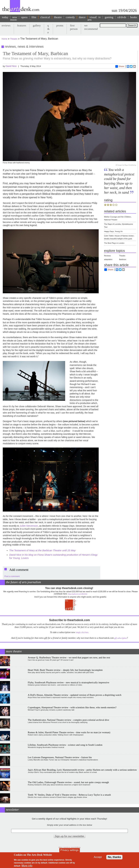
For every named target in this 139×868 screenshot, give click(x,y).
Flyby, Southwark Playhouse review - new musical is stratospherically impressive (69, 682)
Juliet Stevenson (29, 526)
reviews (6, 25)
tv (100, 17)
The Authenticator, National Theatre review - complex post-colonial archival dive (69, 720)
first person (74, 27)
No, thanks (114, 857)
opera (24, 17)
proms (60, 25)
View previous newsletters (70, 847)
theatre (58, 17)
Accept (98, 857)
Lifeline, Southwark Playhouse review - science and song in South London (65, 745)
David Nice (11, 66)
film (34, 17)
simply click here (82, 632)
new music (14, 18)
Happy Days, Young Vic (113, 231)
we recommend (91, 27)
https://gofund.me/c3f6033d (77, 594)
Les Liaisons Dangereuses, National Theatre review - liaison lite (60, 757)
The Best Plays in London (114, 243)
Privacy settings (69, 850)
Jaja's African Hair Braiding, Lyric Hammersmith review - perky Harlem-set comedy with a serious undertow (82, 770)
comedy (70, 17)
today (5, 17)
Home (4, 39)
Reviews (107, 256)
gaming (109, 17)
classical (45, 17)
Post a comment (12, 576)
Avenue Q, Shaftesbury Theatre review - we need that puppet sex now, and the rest (69, 657)
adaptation (108, 259)
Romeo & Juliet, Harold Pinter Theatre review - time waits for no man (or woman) (69, 732)
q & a (48, 29)
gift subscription (120, 638)
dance (82, 17)
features (22, 25)
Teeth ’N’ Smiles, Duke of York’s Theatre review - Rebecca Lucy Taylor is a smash (69, 795)
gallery (37, 25)
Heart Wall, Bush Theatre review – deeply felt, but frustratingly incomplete (65, 670)
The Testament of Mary (42, 550)
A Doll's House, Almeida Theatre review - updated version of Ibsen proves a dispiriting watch (75, 695)
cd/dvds (122, 17)
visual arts (92, 18)
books (134, 17)
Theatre (14, 39)
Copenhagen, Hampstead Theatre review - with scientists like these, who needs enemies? (72, 707)
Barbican (123, 259)
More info (27, 866)
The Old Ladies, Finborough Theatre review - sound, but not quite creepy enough (68, 782)
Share (120, 66)
